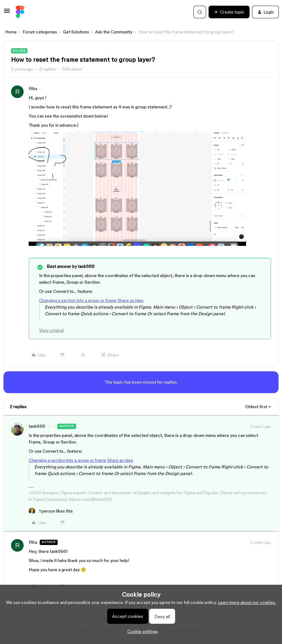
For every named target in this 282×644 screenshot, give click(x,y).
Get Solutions (76, 32)
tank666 (37, 426)
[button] (7, 13)
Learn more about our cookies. (247, 602)
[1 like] (51, 511)
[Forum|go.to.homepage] (20, 12)
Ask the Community (114, 32)
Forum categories (40, 32)
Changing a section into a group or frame (78, 300)
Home (11, 32)
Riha (33, 89)
